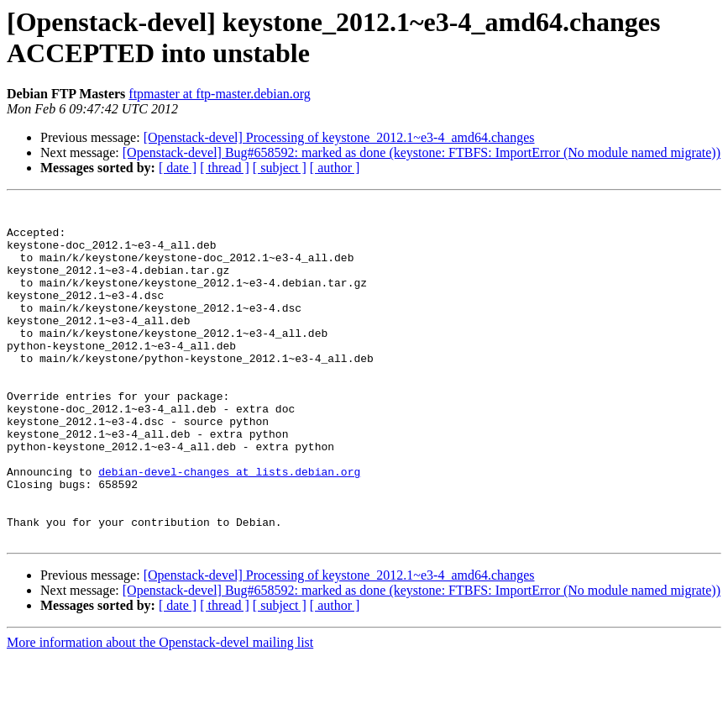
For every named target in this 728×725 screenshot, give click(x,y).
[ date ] (178, 168)
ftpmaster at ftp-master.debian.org (220, 94)
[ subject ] (280, 168)
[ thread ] (225, 168)
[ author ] (335, 168)
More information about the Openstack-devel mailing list (160, 710)
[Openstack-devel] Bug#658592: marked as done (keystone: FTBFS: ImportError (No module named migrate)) (422, 152)
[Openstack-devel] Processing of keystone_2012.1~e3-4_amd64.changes (339, 137)
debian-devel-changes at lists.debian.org (229, 527)
